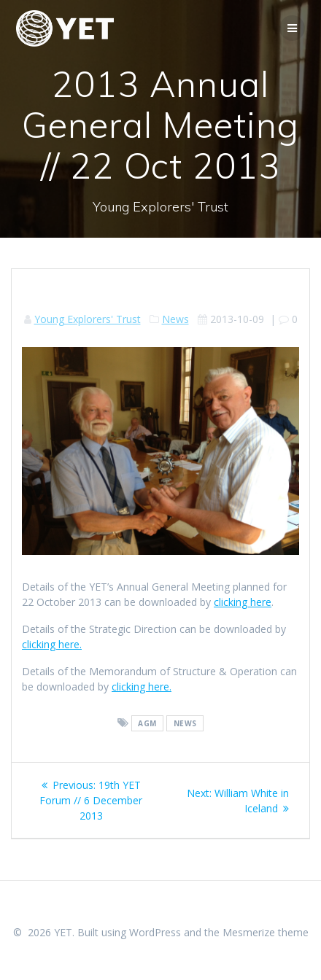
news (185, 723)
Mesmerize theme (266, 932)
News (175, 319)
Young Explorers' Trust (88, 319)
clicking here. (52, 644)
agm (147, 723)
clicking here (243, 602)
